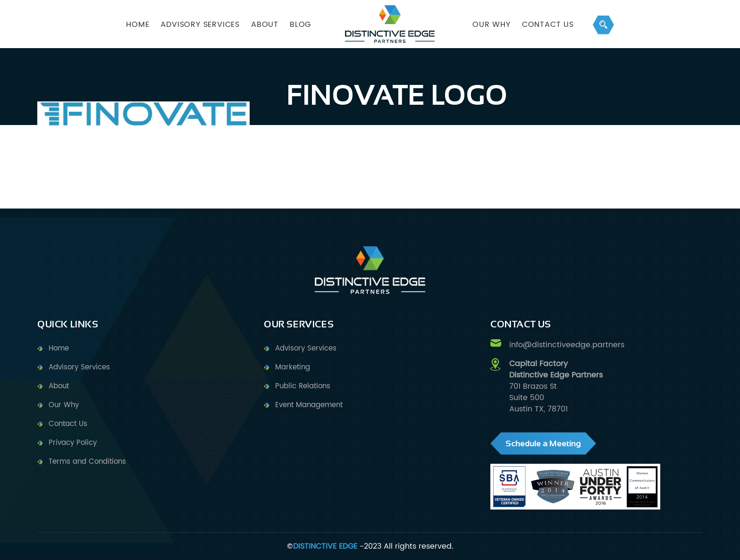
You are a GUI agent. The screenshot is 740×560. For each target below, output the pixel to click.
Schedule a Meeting (543, 443)
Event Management (309, 405)
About (59, 386)
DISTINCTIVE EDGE (325, 546)
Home (59, 348)
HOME (138, 25)
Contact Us (548, 25)
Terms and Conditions (87, 462)
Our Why (64, 405)
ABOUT (265, 25)
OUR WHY (492, 25)
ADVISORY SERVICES (200, 25)
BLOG (300, 25)
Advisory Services (79, 367)
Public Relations (303, 386)
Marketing (293, 367)
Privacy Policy (73, 443)
